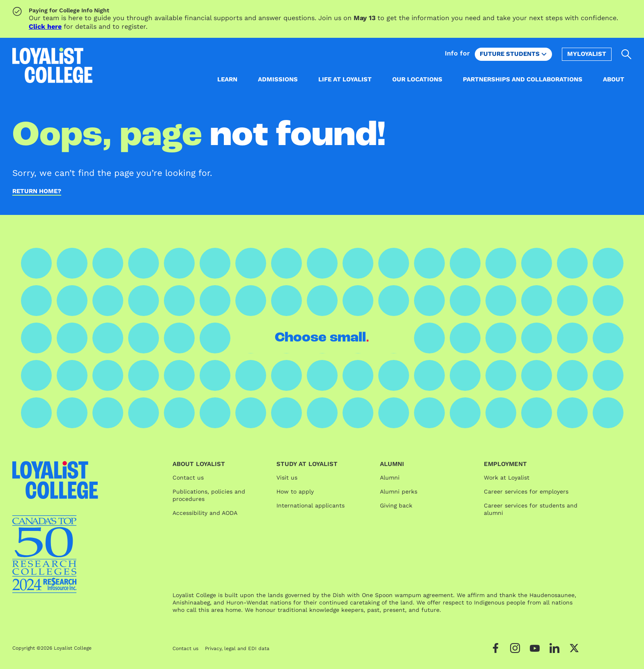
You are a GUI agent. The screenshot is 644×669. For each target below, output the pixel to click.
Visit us (287, 478)
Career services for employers (526, 491)
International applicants (310, 505)
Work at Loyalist (507, 478)
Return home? (37, 191)
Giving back (396, 505)
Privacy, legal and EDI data (237, 648)
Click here (45, 27)
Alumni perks (399, 491)
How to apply (295, 491)
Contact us (188, 478)
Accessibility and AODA (205, 513)
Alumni (390, 478)
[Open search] (627, 54)
